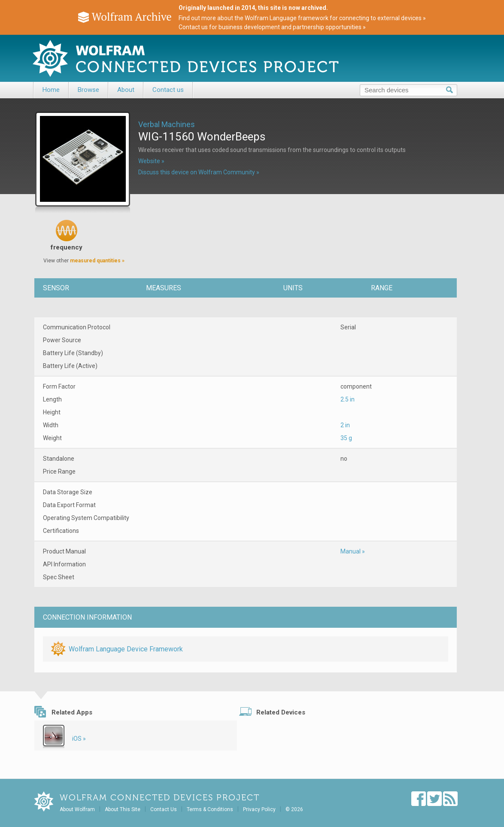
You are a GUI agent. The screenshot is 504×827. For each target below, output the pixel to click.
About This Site (123, 809)
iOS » (79, 739)
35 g (346, 438)
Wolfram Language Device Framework (126, 649)
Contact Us (164, 809)
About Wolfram (77, 809)
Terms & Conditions (210, 809)
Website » (151, 161)
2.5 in (348, 399)
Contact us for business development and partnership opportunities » (272, 27)
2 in (345, 425)
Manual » (353, 551)
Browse (88, 90)
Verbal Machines (167, 124)
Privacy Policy (259, 809)
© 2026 (294, 809)
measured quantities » (97, 261)
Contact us (168, 90)
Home (51, 90)
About (126, 90)
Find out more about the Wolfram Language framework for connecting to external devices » (302, 18)
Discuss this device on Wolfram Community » (199, 172)
